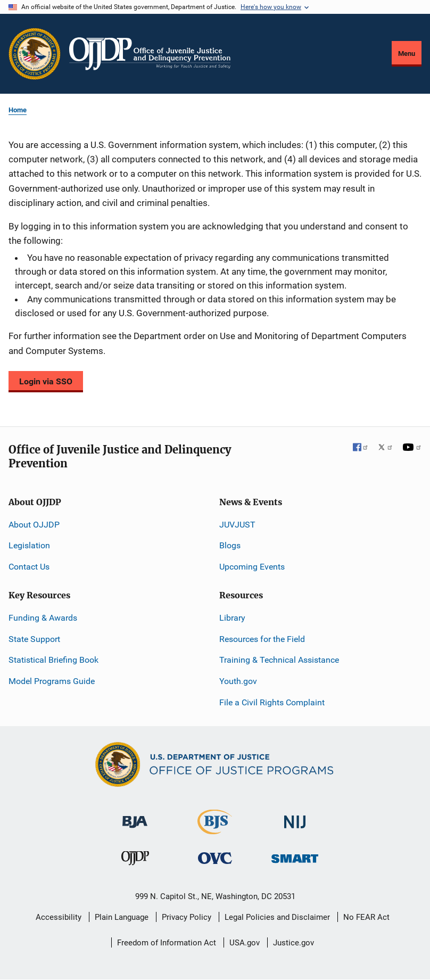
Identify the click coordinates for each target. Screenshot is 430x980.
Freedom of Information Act (167, 943)
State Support (34, 639)
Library (232, 618)
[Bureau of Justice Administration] (135, 817)
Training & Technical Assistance (279, 660)
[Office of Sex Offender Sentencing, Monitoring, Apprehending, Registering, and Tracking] (295, 856)
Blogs (230, 545)
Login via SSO (46, 381)
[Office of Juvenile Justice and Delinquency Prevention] (135, 860)
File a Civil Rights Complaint (272, 702)
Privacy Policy (187, 917)
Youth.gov (238, 681)
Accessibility (59, 917)
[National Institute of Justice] (295, 817)
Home (18, 110)
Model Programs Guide (52, 681)
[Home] (150, 54)
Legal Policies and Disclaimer (277, 917)
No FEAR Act (366, 917)
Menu (407, 53)
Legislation (29, 545)
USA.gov (245, 943)
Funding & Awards (43, 618)
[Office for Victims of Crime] (215, 858)
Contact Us (29, 567)
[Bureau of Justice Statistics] (215, 830)
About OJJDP (34, 525)
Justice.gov (293, 943)
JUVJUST (237, 525)
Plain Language (122, 917)
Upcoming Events (252, 567)
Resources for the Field (262, 639)
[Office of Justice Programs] (35, 54)
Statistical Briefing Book (53, 660)
